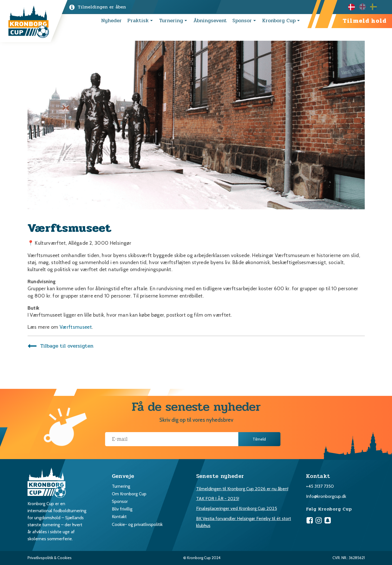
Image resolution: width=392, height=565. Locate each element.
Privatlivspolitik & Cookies (50, 558)
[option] (365, 7)
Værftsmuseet (76, 327)
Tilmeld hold (364, 21)
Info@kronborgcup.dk (326, 496)
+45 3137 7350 (320, 486)
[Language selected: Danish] (365, 7)
